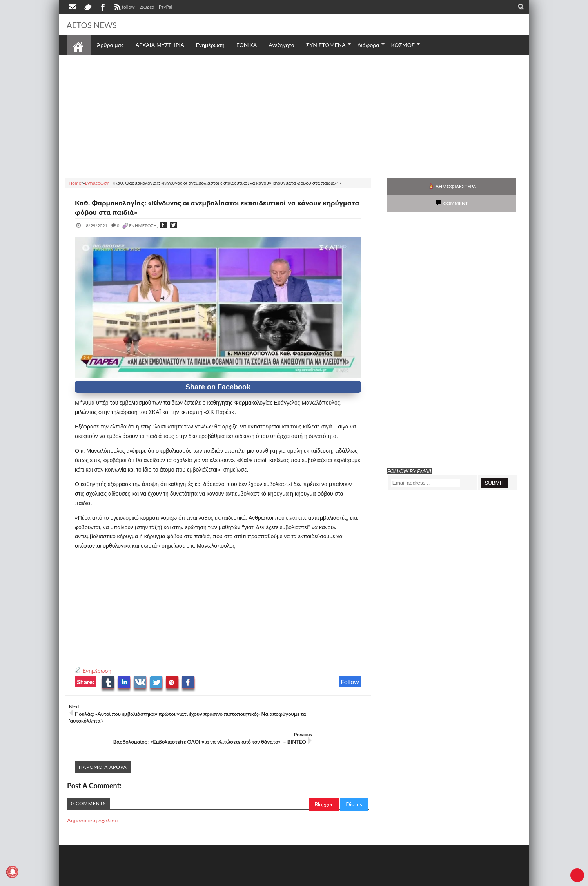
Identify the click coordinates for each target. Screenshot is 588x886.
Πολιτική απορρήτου (214, 879)
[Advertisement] (294, 115)
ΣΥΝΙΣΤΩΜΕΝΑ (326, 45)
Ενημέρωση (97, 671)
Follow (350, 682)
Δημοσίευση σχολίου (92, 799)
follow (124, 8)
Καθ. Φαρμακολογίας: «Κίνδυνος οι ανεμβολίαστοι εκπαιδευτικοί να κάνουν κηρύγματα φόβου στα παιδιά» (208, 207)
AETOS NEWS (99, 24)
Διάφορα (368, 45)
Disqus (354, 783)
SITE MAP (178, 879)
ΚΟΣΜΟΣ (403, 45)
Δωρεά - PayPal (156, 7)
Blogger (324, 783)
